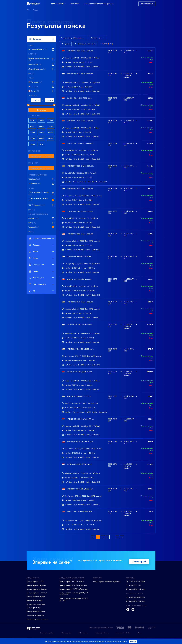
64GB (41, 126)
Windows (34, 227)
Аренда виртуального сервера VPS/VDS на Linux (74, 606)
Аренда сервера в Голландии (37, 599)
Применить (41, 110)
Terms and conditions (47, 639)
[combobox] (41, 156)
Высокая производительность (39, 59)
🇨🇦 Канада (34, 91)
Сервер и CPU (41, 265)
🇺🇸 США (33, 87)
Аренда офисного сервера (36, 617)
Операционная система (86, 44)
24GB (41, 120)
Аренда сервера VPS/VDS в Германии (73, 591)
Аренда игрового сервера (36, 610)
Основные (41, 39)
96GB (51, 126)
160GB (41, 132)
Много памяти (35, 65)
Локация (41, 245)
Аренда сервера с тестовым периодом (98, 4)
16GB (32, 120)
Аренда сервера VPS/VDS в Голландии (74, 595)
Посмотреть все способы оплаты (101, 634)
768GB (32, 144)
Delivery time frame (102, 639)
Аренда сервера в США (35, 588)
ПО (41, 291)
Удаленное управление (41, 239)
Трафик (66, 44)
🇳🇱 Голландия (35, 82)
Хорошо (133, 642)
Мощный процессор (37, 69)
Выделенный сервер (38, 49)
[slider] (28, 105)
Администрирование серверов (37, 625)
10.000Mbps (34, 184)
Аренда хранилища (33, 614)
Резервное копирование (35, 621)
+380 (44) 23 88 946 (137, 603)
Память (41, 271)
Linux (32, 223)
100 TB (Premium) (37, 205)
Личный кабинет (147, 4)
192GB (51, 132)
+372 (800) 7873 (135, 591)
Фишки (41, 252)
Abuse (140, 639)
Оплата (41, 258)
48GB (32, 126)
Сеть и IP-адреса (41, 284)
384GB (41, 138)
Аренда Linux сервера (34, 606)
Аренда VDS (75, 4)
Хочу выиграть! (139, 567)
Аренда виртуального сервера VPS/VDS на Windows (74, 600)
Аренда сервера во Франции (37, 595)
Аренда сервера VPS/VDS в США (72, 588)
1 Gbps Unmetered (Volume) (38, 200)
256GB (32, 138)
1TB (41, 144)
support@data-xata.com (137, 595)
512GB (51, 138)
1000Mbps (34, 179)
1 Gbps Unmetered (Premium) (38, 193)
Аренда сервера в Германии (37, 591)
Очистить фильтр (107, 44)
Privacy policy (67, 639)
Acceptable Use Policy (123, 639)
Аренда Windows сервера (36, 603)
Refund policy (83, 639)
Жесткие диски (41, 278)
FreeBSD (33, 218)
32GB (51, 120)
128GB (32, 132)
